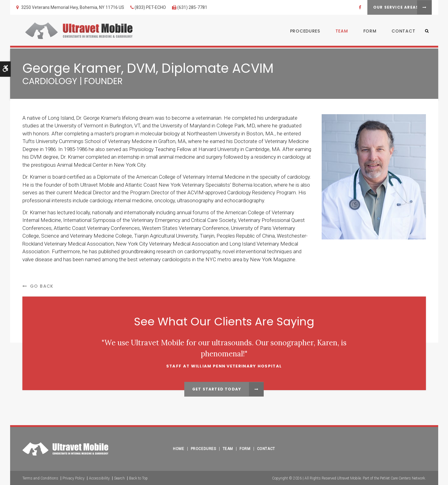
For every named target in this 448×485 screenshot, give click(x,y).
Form (367, 32)
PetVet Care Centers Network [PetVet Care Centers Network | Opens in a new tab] (402, 478)
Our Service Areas (386, 7)
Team (339, 32)
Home (178, 448)
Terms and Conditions (40, 478)
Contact (401, 32)
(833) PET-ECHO (150, 7)
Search (119, 478)
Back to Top (138, 478)
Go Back (42, 286)
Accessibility (99, 478)
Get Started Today (217, 389)
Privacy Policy (74, 478)
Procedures (302, 32)
